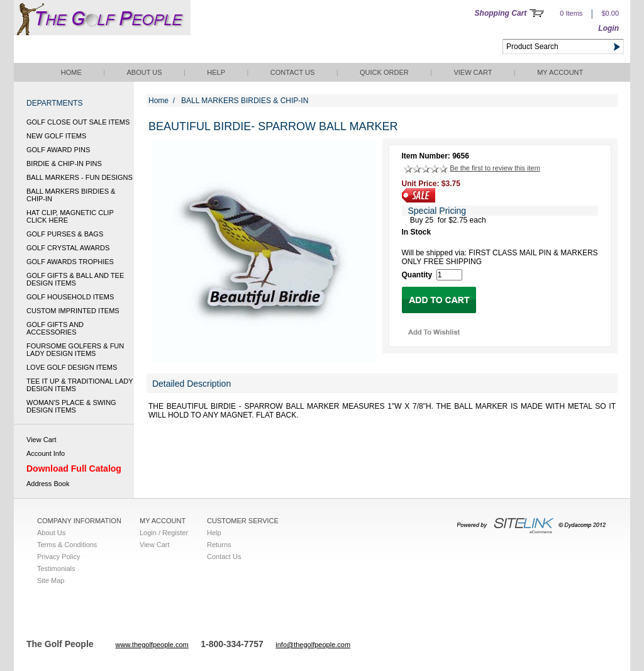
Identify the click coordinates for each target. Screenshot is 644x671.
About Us (144, 72)
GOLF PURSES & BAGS (65, 234)
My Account (560, 72)
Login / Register (164, 533)
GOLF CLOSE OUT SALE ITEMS (78, 122)
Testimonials (56, 568)
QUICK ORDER (384, 72)
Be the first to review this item (495, 168)
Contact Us (293, 72)
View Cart (473, 72)
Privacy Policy (58, 557)
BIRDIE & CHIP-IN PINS (64, 164)
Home (71, 72)
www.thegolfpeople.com (152, 645)
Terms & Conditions (67, 545)
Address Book (48, 484)
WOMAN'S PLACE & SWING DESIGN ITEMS (71, 406)
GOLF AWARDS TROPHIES (70, 262)
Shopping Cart (501, 13)
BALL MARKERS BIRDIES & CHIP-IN (71, 195)
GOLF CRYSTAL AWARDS (68, 248)
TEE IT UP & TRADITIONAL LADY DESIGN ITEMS (80, 385)
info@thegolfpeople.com (313, 645)
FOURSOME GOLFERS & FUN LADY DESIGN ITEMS (75, 350)
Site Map (51, 580)
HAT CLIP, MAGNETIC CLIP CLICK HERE (70, 216)
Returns (219, 545)
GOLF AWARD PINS (58, 150)
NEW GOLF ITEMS (56, 136)
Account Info (46, 453)
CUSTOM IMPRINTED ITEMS (73, 311)
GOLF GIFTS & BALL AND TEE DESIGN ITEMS (75, 279)
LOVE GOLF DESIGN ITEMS (72, 367)
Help (216, 72)
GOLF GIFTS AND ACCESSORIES (55, 328)
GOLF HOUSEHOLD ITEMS (70, 297)
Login (608, 28)
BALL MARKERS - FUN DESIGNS (80, 177)
